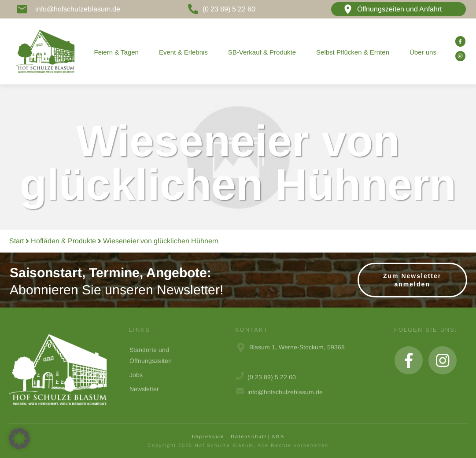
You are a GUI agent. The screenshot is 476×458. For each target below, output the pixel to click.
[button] (19, 439)
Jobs (136, 375)
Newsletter (144, 389)
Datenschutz (249, 436)
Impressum (208, 436)
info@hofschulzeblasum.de (78, 9)
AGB (278, 436)
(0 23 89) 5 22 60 (229, 9)
